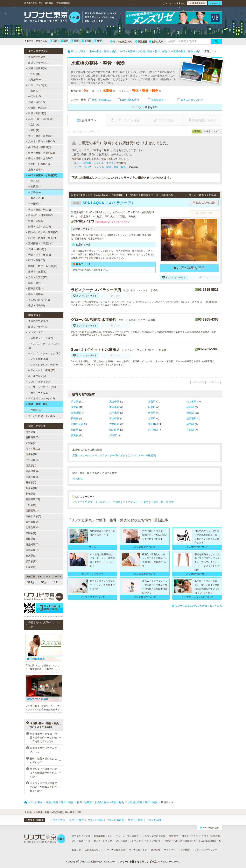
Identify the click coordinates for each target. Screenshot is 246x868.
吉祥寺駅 (153, 430)
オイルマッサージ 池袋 (108, 502)
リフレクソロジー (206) (42, 387)
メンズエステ (34, 332)
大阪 (54, 41)
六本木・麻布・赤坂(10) (40, 141)
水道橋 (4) (35, 192)
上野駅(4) (31, 505)
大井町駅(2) (32, 522)
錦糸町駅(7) (32, 545)
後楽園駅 (191, 418)
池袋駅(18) (32, 454)
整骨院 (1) (35, 410)
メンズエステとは (81, 841)
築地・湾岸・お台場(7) (40, 158)
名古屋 (87, 41)
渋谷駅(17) (32, 432)
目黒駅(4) (31, 466)
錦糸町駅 (114, 430)
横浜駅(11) (32, 561)
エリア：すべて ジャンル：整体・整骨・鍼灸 (100, 167)
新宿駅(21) (32, 443)
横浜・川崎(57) (35, 306)
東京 (98, 41)
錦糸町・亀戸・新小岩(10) (42, 266)
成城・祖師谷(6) (36, 249)
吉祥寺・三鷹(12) (37, 272)
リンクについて (153, 841)
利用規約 (186, 850)
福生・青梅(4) (35, 294)
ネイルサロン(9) (36, 376)
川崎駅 (113, 435)
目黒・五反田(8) (36, 113)
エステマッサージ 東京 (136, 502)
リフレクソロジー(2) (106, 455)
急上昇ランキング (103, 841)
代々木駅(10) (33, 449)
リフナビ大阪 (58, 820)
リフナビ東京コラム (122, 42)
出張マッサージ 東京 (162, 502)
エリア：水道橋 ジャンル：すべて (94, 163)
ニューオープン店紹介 (127, 836)
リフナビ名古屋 (115, 820)
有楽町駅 (114, 418)
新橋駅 (75, 418)
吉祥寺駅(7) (32, 550)
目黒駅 (152, 407)
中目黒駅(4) (32, 460)
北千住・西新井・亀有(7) (41, 238)
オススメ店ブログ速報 (154, 836)
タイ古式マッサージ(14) (40, 399)
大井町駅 (114, 424)
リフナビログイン (138, 850)
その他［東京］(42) (38, 300)
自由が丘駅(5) (33, 516)
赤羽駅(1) (31, 533)
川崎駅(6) (31, 567)
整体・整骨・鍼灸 (37, 404)
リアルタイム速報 (81, 836)
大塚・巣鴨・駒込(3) (38, 210)
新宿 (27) (34, 91)
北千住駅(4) (32, 527)
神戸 (64, 41)
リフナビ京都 (95, 820)
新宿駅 (152, 402)
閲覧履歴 (141, 42)
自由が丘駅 (77, 424)
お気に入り (156, 42)
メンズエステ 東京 (82, 502)
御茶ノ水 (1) (36, 198)
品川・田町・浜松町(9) (40, 119)
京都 (75, 41)
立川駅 (190, 430)
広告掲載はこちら (189, 841)
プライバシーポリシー (206, 850)
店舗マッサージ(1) (82, 455)
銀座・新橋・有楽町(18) (40, 153)
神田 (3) (34, 181)
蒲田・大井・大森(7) (38, 227)
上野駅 (152, 418)
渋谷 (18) (34, 74)
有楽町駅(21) (33, 499)
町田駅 (75, 430)
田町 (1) (34, 130)
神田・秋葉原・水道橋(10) (42, 175)
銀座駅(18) (32, 488)
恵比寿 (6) (35, 80)
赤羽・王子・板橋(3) (38, 255)
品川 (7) (34, 125)
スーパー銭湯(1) (147, 455)
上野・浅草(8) (35, 170)
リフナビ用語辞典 (211, 836)
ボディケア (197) (39, 393)
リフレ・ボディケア (38, 382)
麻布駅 (152, 413)
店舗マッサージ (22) (40, 338)
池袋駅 (75, 407)
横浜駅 (75, 435)
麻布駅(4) (31, 482)
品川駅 (190, 407)
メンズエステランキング (128, 841)
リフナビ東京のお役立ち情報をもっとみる (197, 606)
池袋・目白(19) (35, 102)
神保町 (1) (35, 204)
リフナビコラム (190, 836)
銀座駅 (190, 413)
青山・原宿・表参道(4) (40, 136)
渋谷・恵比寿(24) (37, 68)
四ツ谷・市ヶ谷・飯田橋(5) (42, 232)
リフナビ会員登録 (116, 850)
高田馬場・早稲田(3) (38, 147)
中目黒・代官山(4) (37, 108)
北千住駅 (153, 424)
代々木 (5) (35, 96)
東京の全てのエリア (38, 57)
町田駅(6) (31, 539)
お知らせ (76, 850)
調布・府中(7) (35, 283)
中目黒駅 (114, 407)
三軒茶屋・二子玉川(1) (40, 243)
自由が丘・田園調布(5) (40, 215)
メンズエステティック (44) (44, 353)
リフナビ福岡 (154, 820)
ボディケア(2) (128, 455)
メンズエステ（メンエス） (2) (44, 346)
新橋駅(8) (31, 494)
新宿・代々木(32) (37, 85)
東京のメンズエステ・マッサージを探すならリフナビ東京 (125, 862)
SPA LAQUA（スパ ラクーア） (103, 203)
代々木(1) (78, 479)
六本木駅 (114, 413)
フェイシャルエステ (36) (43, 365)
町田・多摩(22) (35, 260)
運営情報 (155, 850)
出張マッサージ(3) (37, 63)
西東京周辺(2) (35, 289)
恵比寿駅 (114, 402)
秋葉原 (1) (35, 187)
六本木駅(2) (32, 477)
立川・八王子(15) (37, 277)
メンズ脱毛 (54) (38, 359)
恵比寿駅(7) (32, 437)
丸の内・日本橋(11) (38, 164)
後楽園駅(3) (32, 511)
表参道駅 (76, 413)
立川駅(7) (31, 556)
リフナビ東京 (135, 820)
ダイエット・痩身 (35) (42, 370)
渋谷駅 (75, 402)
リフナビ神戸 (76, 820)
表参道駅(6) (32, 471)
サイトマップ (171, 850)
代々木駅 (191, 402)
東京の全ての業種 (37, 321)
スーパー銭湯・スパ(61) (40, 416)
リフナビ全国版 (34, 820)
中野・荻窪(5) (35, 221)
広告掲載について (94, 850)
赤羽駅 (190, 424)
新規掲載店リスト (103, 836)
